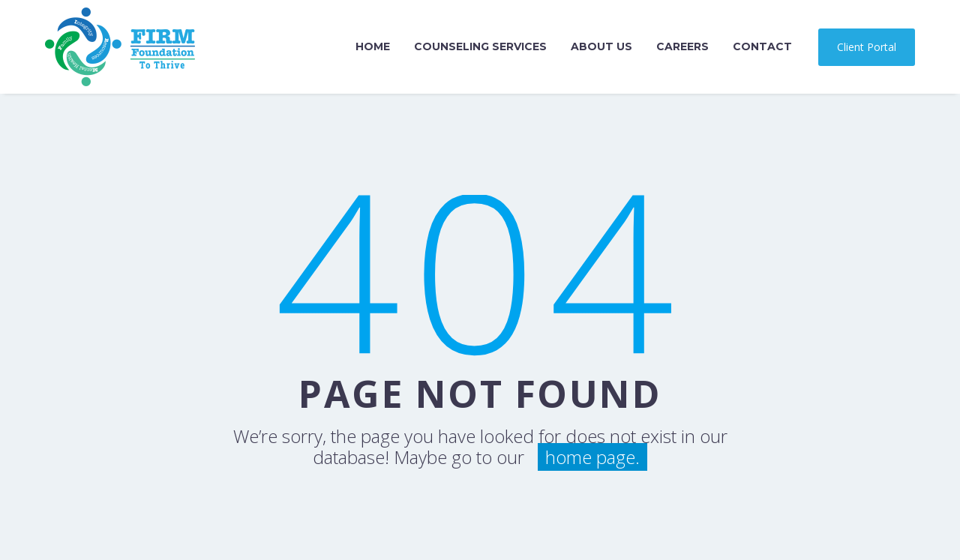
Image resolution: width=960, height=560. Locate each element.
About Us (601, 46)
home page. (592, 457)
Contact (762, 46)
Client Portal (867, 47)
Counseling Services (480, 46)
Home (373, 46)
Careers (682, 46)
